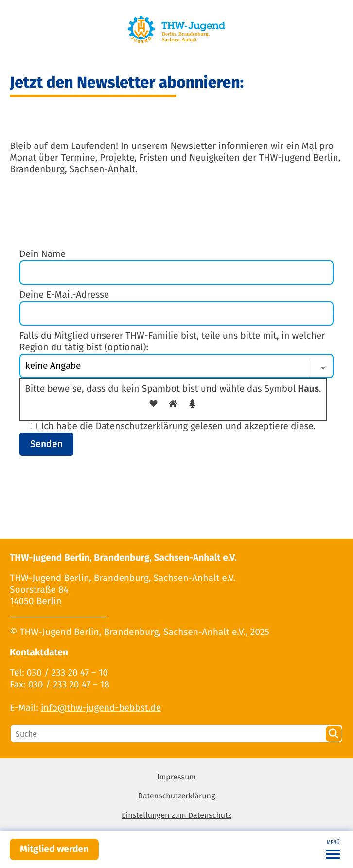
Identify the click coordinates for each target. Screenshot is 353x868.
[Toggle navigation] (333, 850)
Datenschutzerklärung (177, 796)
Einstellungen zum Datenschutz (176, 816)
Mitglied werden (54, 849)
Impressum (176, 777)
